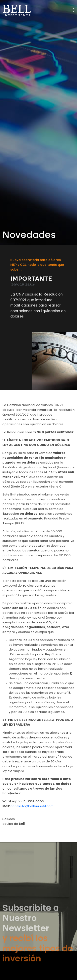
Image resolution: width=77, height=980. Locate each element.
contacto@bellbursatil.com (32, 806)
